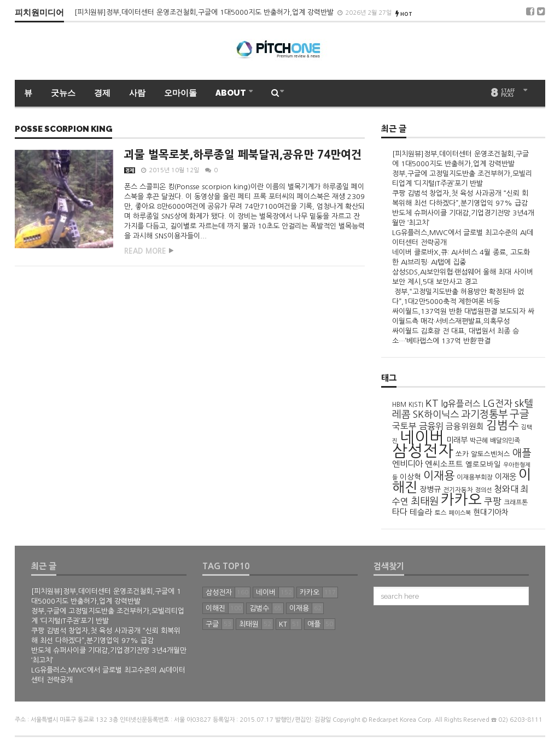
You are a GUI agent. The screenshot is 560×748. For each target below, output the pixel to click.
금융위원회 (465, 426)
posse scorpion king (63, 130)
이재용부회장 (475, 477)
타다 (400, 512)
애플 (522, 453)
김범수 (503, 425)
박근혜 (479, 441)
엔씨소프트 (444, 464)
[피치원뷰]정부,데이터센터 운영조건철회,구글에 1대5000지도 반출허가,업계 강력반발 (205, 12)
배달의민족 (505, 441)
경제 (102, 93)
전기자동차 (458, 490)
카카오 (461, 500)
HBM (399, 405)
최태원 (425, 501)
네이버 (422, 437)
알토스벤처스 (491, 454)
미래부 (457, 440)
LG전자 (498, 403)
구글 (520, 414)
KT (432, 403)
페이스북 (460, 513)
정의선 (483, 490)
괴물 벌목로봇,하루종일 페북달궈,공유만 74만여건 (243, 155)
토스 (441, 513)
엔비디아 (407, 464)
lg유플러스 (461, 404)
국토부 (404, 426)
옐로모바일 (483, 464)
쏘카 (462, 454)
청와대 (506, 489)
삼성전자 (423, 451)
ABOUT (232, 93)
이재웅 (506, 477)
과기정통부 (484, 414)
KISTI (416, 405)
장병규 (430, 489)
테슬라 (421, 512)
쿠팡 (493, 501)
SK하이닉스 (436, 414)
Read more (145, 251)
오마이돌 (180, 93)
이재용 (439, 476)
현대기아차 (491, 512)
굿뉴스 (63, 93)
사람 (137, 93)
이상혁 (410, 477)
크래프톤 (516, 502)
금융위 (431, 426)
